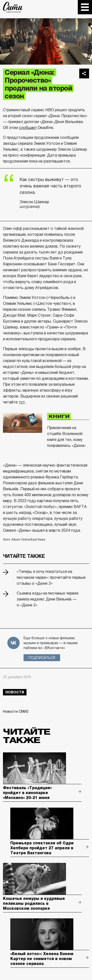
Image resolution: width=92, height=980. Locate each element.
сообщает (28, 128)
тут (22, 402)
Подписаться (42, 658)
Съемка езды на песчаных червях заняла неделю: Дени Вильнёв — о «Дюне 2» (48, 599)
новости (15, 692)
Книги (59, 416)
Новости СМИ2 (16, 711)
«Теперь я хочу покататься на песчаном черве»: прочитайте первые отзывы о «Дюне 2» (51, 577)
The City (13, 7)
